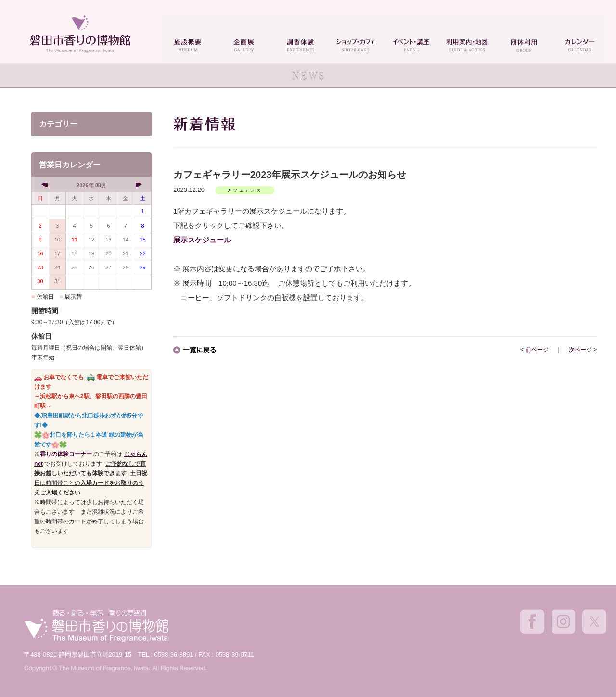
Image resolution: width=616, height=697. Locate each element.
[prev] (45, 185)
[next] (137, 185)
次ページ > (583, 350)
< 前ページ (534, 350)
